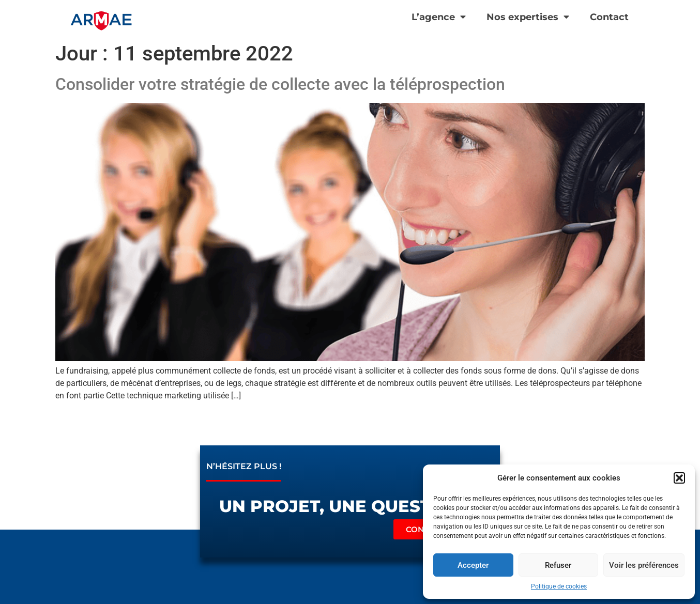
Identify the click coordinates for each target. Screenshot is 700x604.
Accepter (473, 565)
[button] (679, 478)
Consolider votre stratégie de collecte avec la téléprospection (280, 84)
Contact (609, 17)
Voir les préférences (644, 565)
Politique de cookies (559, 586)
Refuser (558, 565)
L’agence (439, 17)
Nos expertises (528, 17)
